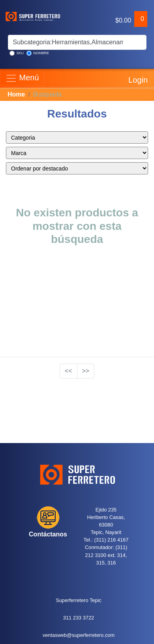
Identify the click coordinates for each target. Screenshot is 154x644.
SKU (17, 53)
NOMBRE (38, 53)
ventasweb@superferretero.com (79, 635)
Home (16, 94)
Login (137, 78)
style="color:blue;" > (77, 137)
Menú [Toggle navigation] (22, 78)
